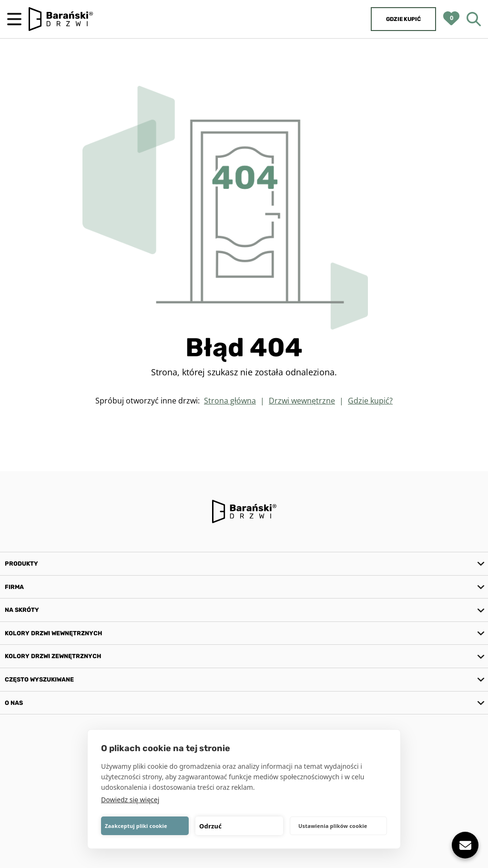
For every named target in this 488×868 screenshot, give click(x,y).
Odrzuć (210, 826)
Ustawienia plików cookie (333, 826)
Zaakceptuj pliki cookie (136, 826)
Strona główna (230, 401)
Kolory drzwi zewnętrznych (53, 656)
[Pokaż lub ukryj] (465, 845)
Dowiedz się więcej (130, 800)
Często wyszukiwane (39, 679)
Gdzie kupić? (370, 401)
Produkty (21, 563)
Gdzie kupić (403, 19)
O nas (14, 703)
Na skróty (22, 610)
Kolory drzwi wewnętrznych (53, 633)
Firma (14, 587)
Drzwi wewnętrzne (302, 401)
